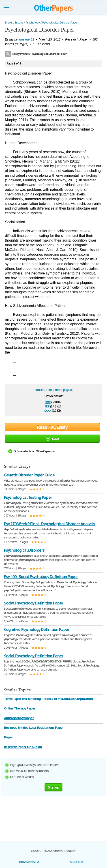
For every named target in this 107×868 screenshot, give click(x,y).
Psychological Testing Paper (28, 497)
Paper (8, 737)
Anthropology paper (19, 718)
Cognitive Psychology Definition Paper (37, 629)
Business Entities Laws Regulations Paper (34, 728)
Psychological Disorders (24, 550)
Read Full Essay (52, 427)
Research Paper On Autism (23, 747)
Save (52, 438)
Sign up (53, 787)
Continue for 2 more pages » (54, 390)
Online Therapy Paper (20, 708)
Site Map (76, 862)
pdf (47, 406)
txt (48, 402)
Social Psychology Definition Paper (34, 603)
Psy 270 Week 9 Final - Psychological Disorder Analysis (49, 524)
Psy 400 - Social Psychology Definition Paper (41, 577)
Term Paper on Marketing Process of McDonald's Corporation (48, 699)
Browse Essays (29, 862)
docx (48, 410)
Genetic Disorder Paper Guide (29, 475)
